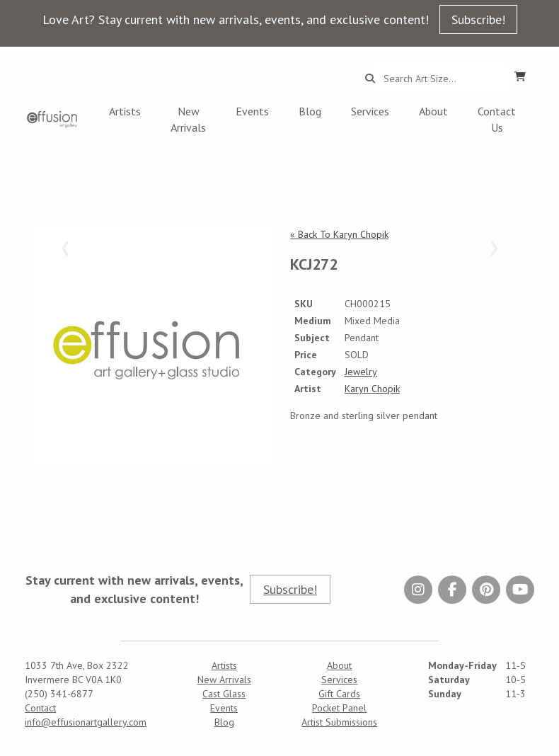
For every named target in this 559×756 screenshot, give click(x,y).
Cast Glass (224, 694)
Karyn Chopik (372, 389)
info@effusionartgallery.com (86, 722)
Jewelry (361, 372)
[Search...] (440, 79)
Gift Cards (339, 694)
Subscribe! (478, 19)
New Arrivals (188, 119)
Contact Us (497, 119)
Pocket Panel (339, 708)
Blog (310, 111)
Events (252, 111)
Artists (125, 111)
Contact (40, 708)
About (433, 111)
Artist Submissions (339, 722)
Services (370, 111)
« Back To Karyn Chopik (339, 234)
